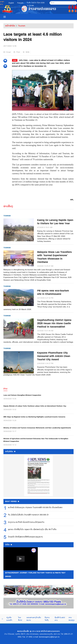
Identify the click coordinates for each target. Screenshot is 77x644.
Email (7, 52)
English (11, 3)
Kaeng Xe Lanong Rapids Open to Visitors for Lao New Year (55, 222)
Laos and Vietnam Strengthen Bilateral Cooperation (22, 395)
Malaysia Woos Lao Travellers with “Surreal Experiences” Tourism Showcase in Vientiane (54, 257)
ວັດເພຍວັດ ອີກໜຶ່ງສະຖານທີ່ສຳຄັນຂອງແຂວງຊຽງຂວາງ (25, 537)
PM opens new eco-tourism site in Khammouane (53, 292)
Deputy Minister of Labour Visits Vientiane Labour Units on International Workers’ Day (35, 406)
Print (17, 52)
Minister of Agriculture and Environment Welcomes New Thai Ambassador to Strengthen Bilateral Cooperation (36, 440)
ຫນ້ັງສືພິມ (10, 451)
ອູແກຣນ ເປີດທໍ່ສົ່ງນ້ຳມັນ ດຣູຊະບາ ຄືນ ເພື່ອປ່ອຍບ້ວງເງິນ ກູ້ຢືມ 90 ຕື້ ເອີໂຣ (32, 530)
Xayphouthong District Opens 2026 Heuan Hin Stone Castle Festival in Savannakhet (54, 323)
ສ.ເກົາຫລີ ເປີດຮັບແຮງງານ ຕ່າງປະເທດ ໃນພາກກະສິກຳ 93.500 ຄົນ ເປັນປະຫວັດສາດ (35, 508)
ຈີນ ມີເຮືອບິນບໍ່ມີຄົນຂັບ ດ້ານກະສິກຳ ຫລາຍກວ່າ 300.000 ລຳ (28, 515)
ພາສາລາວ (2, 3)
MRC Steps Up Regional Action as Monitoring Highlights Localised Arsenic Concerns (34, 417)
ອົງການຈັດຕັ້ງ (47, 619)
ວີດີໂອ (9, 545)
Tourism (22, 26)
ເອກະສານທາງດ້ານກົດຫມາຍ (34, 619)
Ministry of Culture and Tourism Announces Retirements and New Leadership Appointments (37, 428)
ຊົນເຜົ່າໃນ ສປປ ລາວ (60, 619)
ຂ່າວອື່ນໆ (8, 206)
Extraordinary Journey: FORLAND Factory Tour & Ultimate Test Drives (35, 575)
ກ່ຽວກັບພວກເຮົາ (9, 619)
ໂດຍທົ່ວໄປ (20, 619)
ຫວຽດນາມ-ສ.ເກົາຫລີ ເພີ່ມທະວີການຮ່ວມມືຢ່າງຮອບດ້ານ (26, 522)
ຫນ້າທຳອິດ (10, 26)
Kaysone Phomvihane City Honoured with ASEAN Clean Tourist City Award (54, 356)
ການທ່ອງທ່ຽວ (72, 619)
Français (20, 3)
